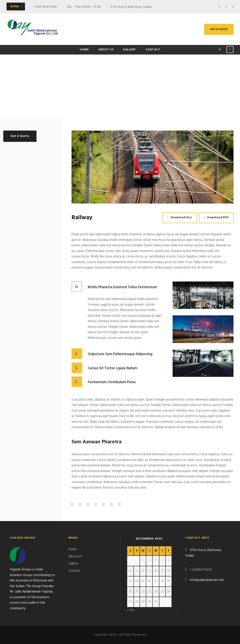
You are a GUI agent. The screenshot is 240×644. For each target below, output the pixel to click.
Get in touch (219, 29)
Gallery (129, 50)
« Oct (131, 610)
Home (84, 50)
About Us (106, 50)
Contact (153, 50)
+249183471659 (201, 570)
